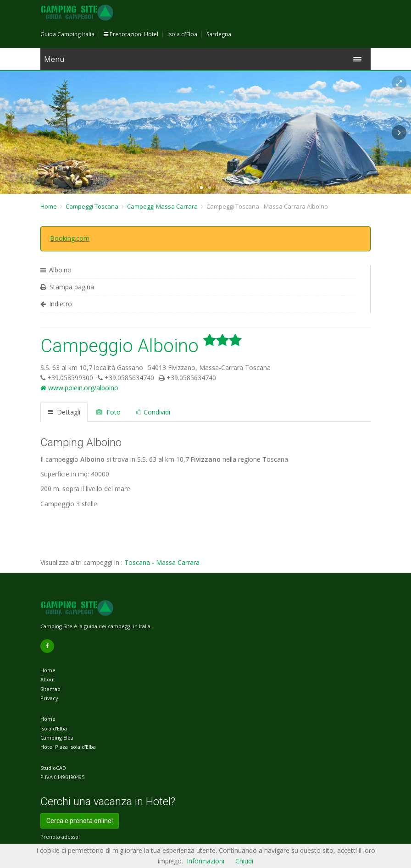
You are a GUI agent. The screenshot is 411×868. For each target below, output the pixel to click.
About (48, 679)
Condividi (153, 412)
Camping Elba (57, 738)
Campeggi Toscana (92, 206)
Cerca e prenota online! (80, 821)
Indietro (56, 304)
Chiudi (244, 861)
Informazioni (205, 861)
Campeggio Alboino (141, 346)
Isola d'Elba (182, 34)
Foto (108, 412)
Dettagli (64, 412)
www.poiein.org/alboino (79, 388)
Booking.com (70, 238)
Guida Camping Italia (67, 34)
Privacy (49, 698)
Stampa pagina (67, 287)
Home (49, 206)
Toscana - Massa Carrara (162, 562)
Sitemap (50, 689)
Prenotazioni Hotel (131, 34)
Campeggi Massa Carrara (162, 206)
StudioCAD (53, 768)
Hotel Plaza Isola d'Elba (68, 747)
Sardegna (219, 34)
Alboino (56, 270)
